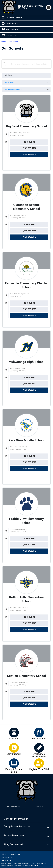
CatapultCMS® (20, 865)
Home (4, 42)
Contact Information (16, 819)
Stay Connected (13, 844)
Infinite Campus (15, 18)
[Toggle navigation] (49, 7)
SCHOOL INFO (29, 142)
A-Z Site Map (7, 860)
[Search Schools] (30, 64)
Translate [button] (11, 35)
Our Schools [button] (12, 30)
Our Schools (14, 42)
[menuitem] (26, 75)
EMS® (28, 865)
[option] (14, 732)
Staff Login (12, 24)
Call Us (40, 807)
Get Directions (13, 807)
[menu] (26, 75)
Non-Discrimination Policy (11, 854)
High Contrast (8, 857)
